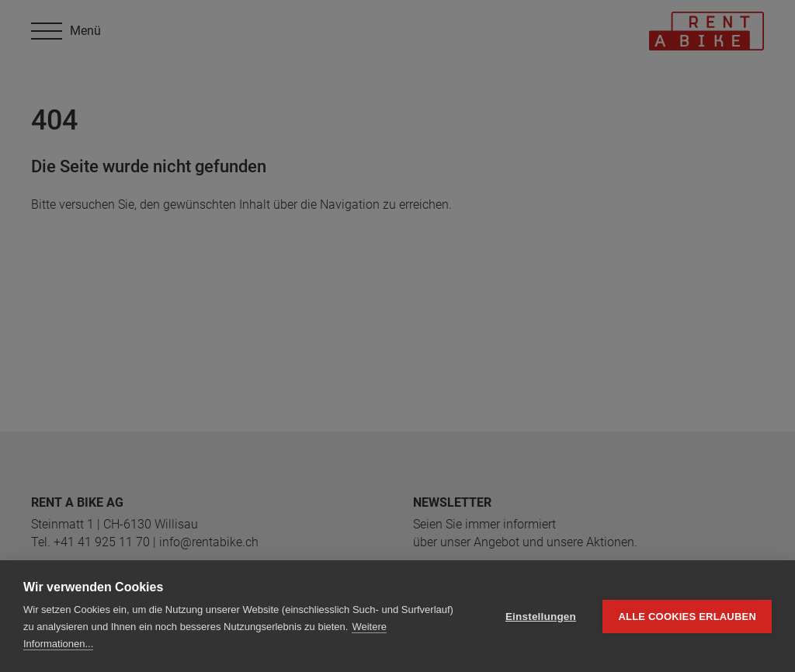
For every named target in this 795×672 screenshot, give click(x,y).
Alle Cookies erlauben (687, 617)
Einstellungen (541, 617)
